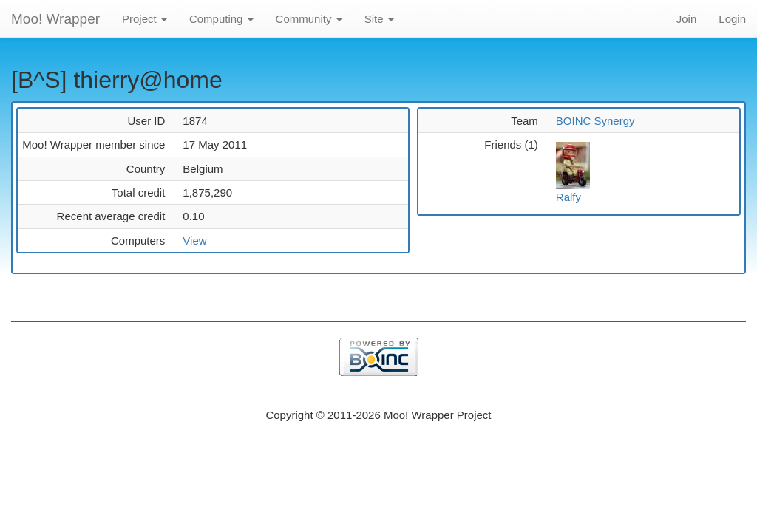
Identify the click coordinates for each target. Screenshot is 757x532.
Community (309, 19)
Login (732, 19)
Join (687, 19)
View (194, 241)
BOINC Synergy (595, 121)
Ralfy (568, 197)
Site (379, 19)
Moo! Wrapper (55, 19)
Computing (221, 19)
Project (145, 19)
